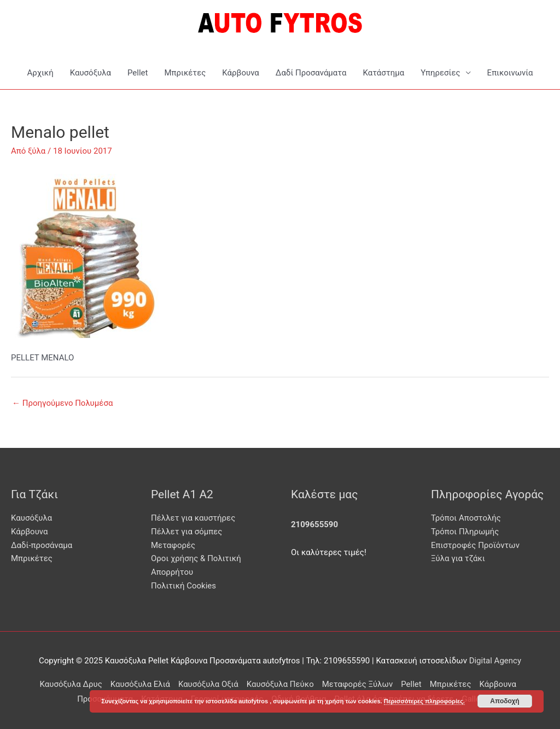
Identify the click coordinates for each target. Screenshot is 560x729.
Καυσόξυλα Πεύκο (280, 684)
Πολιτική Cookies (183, 586)
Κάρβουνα (241, 73)
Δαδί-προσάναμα (42, 545)
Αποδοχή (504, 701)
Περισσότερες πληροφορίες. (424, 701)
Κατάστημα (383, 73)
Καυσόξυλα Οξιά (208, 684)
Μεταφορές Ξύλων (357, 684)
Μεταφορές (173, 545)
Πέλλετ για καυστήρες (193, 518)
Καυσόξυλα (91, 73)
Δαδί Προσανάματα (311, 73)
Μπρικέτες (185, 73)
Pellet (138, 73)
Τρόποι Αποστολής (466, 518)
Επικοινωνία (510, 73)
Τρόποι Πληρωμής (465, 532)
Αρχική (40, 73)
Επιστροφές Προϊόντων (475, 545)
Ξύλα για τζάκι (458, 558)
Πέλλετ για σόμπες (186, 532)
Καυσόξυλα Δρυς (71, 684)
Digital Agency (495, 661)
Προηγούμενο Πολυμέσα (62, 403)
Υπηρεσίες (440, 73)
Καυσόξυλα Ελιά (140, 684)
